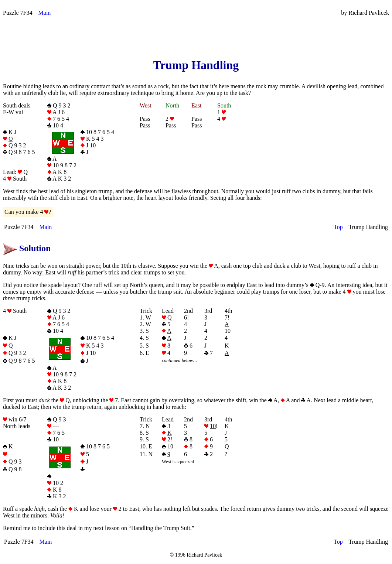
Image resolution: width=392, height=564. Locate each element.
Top (338, 227)
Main (45, 13)
